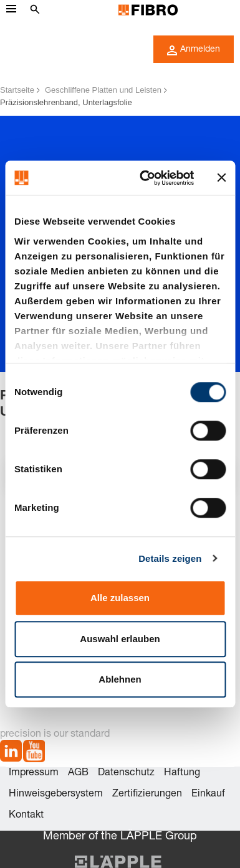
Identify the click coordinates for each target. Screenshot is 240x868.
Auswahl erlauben (120, 639)
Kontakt (26, 816)
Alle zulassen (120, 598)
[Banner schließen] (221, 178)
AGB (78, 773)
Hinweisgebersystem (56, 795)
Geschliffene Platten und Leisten (103, 90)
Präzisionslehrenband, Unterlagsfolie (66, 102)
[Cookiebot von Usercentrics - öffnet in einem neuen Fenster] (145, 178)
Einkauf (208, 795)
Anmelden (194, 50)
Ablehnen (120, 679)
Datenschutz (126, 773)
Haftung (182, 773)
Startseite (17, 90)
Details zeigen (170, 558)
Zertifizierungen (147, 795)
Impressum (34, 773)
